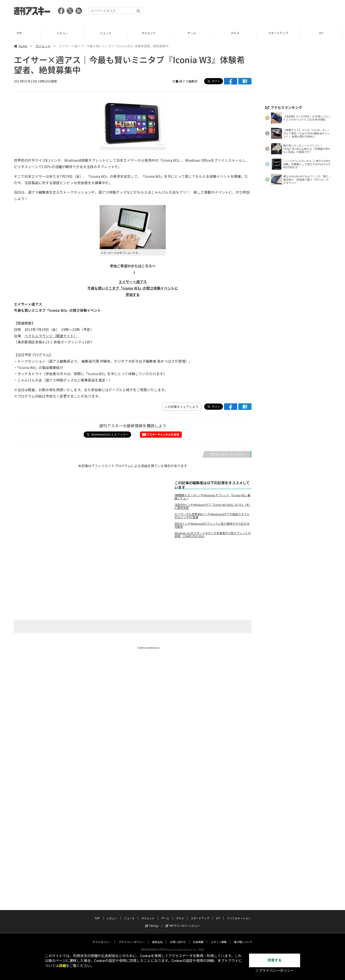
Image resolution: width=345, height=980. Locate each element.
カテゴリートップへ (227, 454)
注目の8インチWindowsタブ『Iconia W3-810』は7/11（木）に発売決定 (212, 506)
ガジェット (151, 33)
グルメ (237, 33)
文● (176, 81)
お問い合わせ (178, 916)
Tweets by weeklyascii (149, 648)
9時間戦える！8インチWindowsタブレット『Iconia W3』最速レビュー (212, 497)
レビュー (65, 33)
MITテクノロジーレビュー (183, 899)
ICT (323, 33)
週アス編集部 (188, 81)
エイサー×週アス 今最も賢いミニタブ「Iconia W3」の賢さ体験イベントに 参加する (133, 288)
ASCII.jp (152, 899)
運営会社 (157, 916)
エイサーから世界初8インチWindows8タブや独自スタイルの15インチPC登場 (212, 516)
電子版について (243, 916)
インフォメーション (239, 892)
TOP (21, 33)
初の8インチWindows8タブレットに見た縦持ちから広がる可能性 (212, 525)
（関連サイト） (65, 336)
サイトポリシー (102, 916)
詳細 (62, 966)
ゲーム (194, 33)
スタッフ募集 (219, 916)
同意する (275, 960)
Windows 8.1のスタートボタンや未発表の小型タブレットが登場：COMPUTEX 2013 (213, 535)
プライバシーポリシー (132, 916)
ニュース (108, 33)
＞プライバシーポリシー (275, 971)
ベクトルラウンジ (39, 336)
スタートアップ (280, 33)
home (21, 46)
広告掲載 (198, 916)
